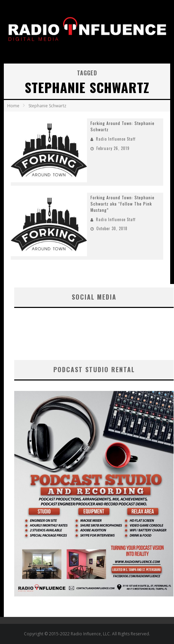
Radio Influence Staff (116, 139)
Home (13, 106)
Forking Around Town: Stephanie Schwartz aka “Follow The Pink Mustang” (123, 204)
